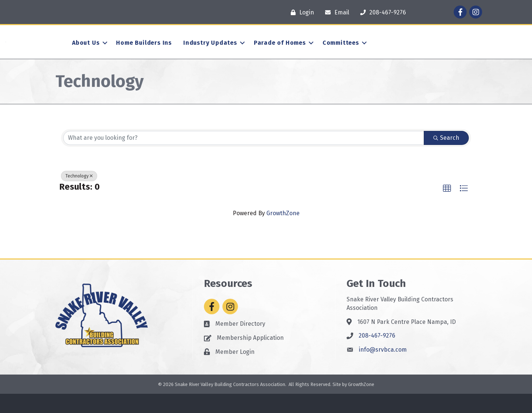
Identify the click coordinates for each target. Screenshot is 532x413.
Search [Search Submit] (446, 157)
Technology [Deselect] (79, 195)
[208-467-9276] (381, 12)
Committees (341, 52)
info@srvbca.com (383, 369)
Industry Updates (210, 52)
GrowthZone (283, 232)
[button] (447, 207)
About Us (86, 52)
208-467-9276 (377, 355)
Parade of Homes (280, 52)
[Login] (301, 12)
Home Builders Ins (144, 52)
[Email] (335, 12)
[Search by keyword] (244, 157)
